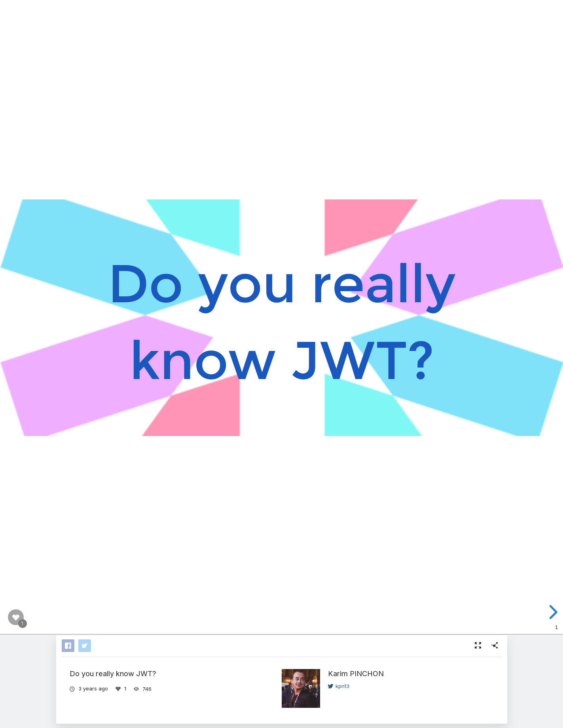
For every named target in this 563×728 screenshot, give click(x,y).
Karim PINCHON (356, 673)
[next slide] (552, 612)
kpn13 (339, 686)
